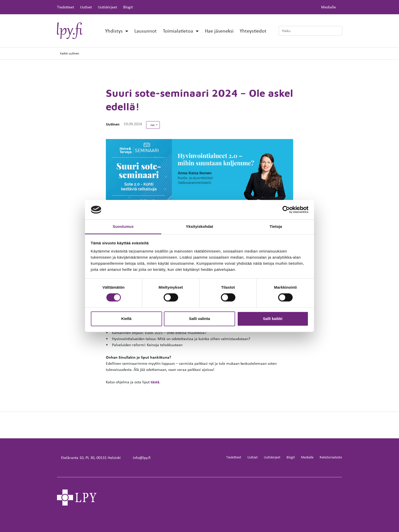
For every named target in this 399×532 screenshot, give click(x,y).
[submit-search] (339, 31)
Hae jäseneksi (219, 31)
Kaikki (70, 53)
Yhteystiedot (253, 31)
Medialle (329, 7)
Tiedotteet (66, 7)
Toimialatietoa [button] (179, 31)
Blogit (128, 7)
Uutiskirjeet (108, 7)
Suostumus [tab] (123, 226)
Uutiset (86, 7)
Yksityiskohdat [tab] (199, 226)
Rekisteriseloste (331, 457)
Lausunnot (146, 31)
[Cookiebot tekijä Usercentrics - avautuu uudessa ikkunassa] (286, 210)
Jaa (153, 125)
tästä (155, 382)
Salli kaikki (273, 319)
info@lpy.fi (142, 458)
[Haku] (310, 31)
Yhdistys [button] (115, 31)
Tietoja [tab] (276, 226)
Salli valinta (200, 319)
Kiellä (126, 319)
